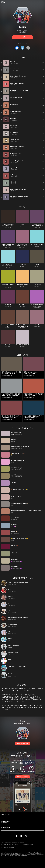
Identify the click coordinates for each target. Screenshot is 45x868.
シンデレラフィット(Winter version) (8, 285)
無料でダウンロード (22, 777)
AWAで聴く (22, 37)
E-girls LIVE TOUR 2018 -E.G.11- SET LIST (37, 305)
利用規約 (4, 845)
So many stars (22, 265)
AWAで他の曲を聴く (22, 743)
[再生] (6, 63)
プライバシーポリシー (14, 845)
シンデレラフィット (37, 285)
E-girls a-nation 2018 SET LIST (8, 326)
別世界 (37, 265)
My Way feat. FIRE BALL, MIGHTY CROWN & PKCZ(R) (22, 326)
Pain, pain (8, 345)
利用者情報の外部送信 (28, 845)
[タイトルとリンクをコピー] (28, 48)
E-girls (22, 224)
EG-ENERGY (8, 305)
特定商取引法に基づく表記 (8, 847)
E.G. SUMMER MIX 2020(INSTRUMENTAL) (8, 265)
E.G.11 (37, 325)
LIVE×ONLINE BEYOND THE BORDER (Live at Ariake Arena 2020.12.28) (8, 226)
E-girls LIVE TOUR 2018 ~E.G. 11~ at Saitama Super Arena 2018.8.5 (8, 246)
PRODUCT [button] (5, 822)
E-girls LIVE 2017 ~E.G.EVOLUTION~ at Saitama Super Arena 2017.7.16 (37, 226)
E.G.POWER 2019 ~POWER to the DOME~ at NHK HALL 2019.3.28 (23, 246)
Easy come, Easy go (22, 285)
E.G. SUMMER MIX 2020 (37, 245)
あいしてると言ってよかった (23, 345)
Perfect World (22, 305)
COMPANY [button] (6, 828)
